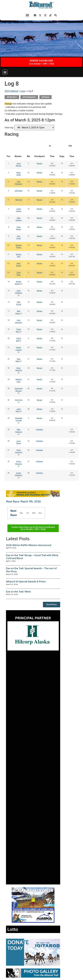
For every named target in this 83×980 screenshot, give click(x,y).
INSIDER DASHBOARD (41, 61)
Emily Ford (19, 400)
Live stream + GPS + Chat (41, 64)
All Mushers (12, 97)
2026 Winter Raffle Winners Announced (29, 545)
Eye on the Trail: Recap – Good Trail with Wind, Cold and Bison (32, 557)
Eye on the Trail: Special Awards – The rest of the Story (31, 570)
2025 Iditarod (11, 91)
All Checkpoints (29, 97)
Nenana (40, 163)
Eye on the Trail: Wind (18, 592)
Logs (23, 91)
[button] (27, 15)
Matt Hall (19, 200)
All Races (46, 97)
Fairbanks (40, 430)
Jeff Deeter (19, 191)
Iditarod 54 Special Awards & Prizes (26, 581)
